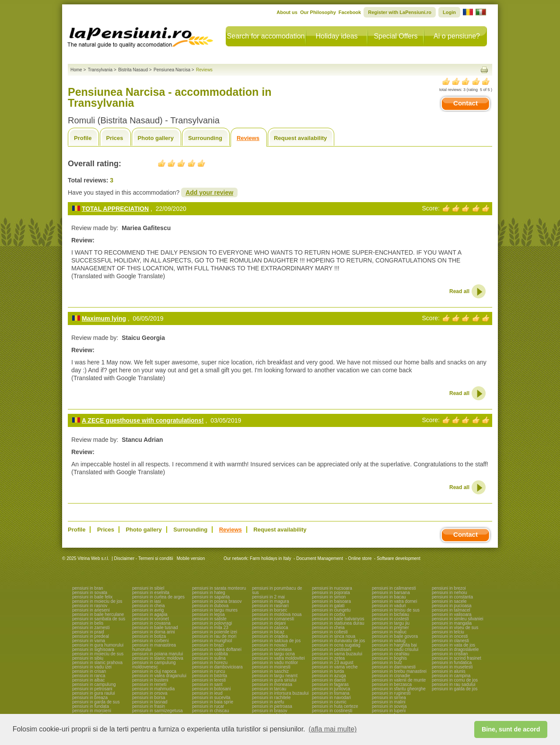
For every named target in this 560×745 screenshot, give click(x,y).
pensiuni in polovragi (212, 623)
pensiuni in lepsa (208, 614)
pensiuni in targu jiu (391, 623)
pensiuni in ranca (89, 676)
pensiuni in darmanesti (394, 667)
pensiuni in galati (328, 606)
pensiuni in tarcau (269, 689)
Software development (399, 558)
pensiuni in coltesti (330, 632)
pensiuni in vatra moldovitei (278, 658)
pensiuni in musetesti (452, 667)
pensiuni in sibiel (148, 588)
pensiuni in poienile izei (215, 632)
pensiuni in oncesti (450, 636)
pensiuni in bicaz (268, 632)
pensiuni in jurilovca (331, 689)
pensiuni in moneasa (272, 684)
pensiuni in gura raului (94, 693)
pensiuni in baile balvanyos (338, 619)
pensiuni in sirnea (389, 698)
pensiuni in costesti (390, 619)
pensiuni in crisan (89, 671)
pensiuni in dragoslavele (455, 649)
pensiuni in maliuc (389, 632)
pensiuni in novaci (269, 645)
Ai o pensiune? (457, 36)
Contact (465, 103)
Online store (360, 558)
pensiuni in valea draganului (159, 676)
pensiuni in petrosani (92, 689)
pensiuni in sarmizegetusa (157, 711)
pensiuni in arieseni (91, 610)
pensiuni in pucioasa (452, 606)
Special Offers (395, 36)
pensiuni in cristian (450, 654)
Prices (114, 138)
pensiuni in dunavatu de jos (338, 641)
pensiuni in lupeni (389, 711)
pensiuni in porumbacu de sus (277, 590)
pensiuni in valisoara (452, 614)
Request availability (300, 138)
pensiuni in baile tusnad (155, 628)
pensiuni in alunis (449, 671)
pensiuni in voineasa (272, 649)
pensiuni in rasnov (90, 606)
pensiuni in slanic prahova (97, 663)
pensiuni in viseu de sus (455, 628)
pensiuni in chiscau (211, 711)
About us (287, 12)
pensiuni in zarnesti (91, 628)
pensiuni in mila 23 (210, 628)
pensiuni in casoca (270, 628)
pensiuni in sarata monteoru (219, 588)
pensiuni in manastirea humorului (154, 647)
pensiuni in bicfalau (390, 614)
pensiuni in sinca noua (334, 636)
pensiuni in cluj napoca (154, 671)
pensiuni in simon (329, 597)
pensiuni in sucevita (211, 698)
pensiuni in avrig (148, 610)
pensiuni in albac (89, 680)
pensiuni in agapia (150, 614)
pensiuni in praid (88, 632)
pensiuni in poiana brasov (217, 601)
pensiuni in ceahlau (391, 654)
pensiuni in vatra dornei (394, 601)
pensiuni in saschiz (270, 671)
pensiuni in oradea (270, 636)
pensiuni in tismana (331, 693)
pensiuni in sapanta (211, 597)
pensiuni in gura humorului (98, 645)
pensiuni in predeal (91, 636)
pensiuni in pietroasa (272, 706)
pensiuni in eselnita (151, 593)
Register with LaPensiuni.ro (400, 12)
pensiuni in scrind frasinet (457, 658)
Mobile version (190, 558)
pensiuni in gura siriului (274, 680)
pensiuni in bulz (387, 663)
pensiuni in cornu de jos (455, 680)
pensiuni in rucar (208, 706)
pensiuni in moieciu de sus (98, 654)
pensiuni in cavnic (329, 702)
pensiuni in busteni (150, 680)
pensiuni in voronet (150, 619)
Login (449, 12)
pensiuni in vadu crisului (395, 649)
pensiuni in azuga (329, 676)
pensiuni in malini (389, 702)
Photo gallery (156, 138)
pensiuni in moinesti (271, 667)
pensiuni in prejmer (390, 628)
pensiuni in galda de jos (455, 689)
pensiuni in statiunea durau (338, 623)
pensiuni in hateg (209, 593)
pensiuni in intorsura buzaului (280, 693)
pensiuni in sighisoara (93, 649)
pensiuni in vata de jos (453, 645)
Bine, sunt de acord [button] (511, 729)
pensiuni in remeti (149, 684)
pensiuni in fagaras (330, 684)
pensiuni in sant (207, 684)
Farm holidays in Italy (270, 558)
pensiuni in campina (451, 676)
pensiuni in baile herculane (98, 614)
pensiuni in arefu (268, 702)
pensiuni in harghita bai (394, 645)
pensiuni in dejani (269, 623)
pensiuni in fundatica (452, 663)
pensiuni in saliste (209, 619)
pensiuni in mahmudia (153, 689)
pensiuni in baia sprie (213, 702)
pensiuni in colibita (210, 654)
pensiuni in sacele (449, 601)
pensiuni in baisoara (331, 601)
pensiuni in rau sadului (454, 684)
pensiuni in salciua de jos (276, 641)
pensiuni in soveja (389, 706)
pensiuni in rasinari (270, 606)
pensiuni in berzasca (392, 684)
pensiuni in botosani (211, 689)
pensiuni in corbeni (150, 641)
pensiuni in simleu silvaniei (458, 619)
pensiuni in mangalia (452, 623)
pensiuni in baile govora (395, 636)
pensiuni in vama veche (335, 667)
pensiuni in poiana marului (157, 654)
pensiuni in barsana (391, 593)
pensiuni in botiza (149, 636)
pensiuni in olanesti (450, 641)
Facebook (350, 12)
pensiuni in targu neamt (275, 676)
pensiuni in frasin (149, 706)
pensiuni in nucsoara (332, 588)
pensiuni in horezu (210, 663)
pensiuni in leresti (209, 680)
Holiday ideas (336, 36)
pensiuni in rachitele (271, 698)
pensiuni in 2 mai (268, 597)
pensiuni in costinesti (332, 711)
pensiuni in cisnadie (391, 676)
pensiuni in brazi (208, 645)
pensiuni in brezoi (449, 588)
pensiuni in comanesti (273, 619)
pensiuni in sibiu (88, 658)
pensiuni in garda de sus (96, 702)
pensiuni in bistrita (210, 676)
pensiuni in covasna (151, 623)
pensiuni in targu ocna (273, 654)
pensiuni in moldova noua (277, 614)
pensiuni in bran (88, 588)
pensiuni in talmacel (451, 610)
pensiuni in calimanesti (394, 588)
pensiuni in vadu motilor (275, 663)
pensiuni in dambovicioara (217, 667)
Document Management (320, 558)
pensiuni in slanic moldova (158, 658)
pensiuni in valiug (389, 641)
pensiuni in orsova (150, 693)
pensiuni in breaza (90, 698)
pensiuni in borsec (270, 610)
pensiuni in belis (88, 623)
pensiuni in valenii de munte (399, 680)
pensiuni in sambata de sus (99, 619)
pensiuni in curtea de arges (158, 597)
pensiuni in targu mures (215, 610)
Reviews (248, 138)
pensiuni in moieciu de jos (97, 601)
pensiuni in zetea (328, 658)
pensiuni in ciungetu (331, 610)
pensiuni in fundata (91, 706)
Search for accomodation (266, 36)
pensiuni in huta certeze (335, 706)
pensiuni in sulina (209, 658)
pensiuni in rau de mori (214, 636)
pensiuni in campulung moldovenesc (154, 665)
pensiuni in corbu (329, 614)
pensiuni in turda (328, 671)
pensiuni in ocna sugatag (336, 645)
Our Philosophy (318, 12)
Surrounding (205, 138)
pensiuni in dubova (210, 606)
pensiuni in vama (89, 641)
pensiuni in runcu (209, 671)
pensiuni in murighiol (212, 641)
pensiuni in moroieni (92, 711)
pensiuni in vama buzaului (337, 654)
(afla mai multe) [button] (332, 729)
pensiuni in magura (271, 601)
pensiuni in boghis (389, 658)
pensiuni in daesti (329, 680)
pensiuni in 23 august (333, 663)
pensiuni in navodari (331, 698)
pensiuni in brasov (270, 711)
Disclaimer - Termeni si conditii (144, 558)
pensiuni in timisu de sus (396, 610)
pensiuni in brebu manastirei (399, 671)
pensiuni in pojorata (331, 593)
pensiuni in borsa (149, 698)
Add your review (209, 192)
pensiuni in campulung (94, 684)
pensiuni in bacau (389, 597)
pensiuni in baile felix (92, 597)
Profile (83, 138)
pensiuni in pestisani (332, 649)
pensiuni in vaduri (389, 606)
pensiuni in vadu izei (92, 667)
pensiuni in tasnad (150, 702)
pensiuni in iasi (147, 601)
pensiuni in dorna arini (154, 632)
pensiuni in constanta (452, 597)
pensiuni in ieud (207, 693)
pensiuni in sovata (90, 593)
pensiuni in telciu (448, 632)
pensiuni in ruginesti (391, 693)
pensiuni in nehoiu (450, 593)
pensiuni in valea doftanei (217, 649)
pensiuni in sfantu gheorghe (399, 689)
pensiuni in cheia (149, 606)
